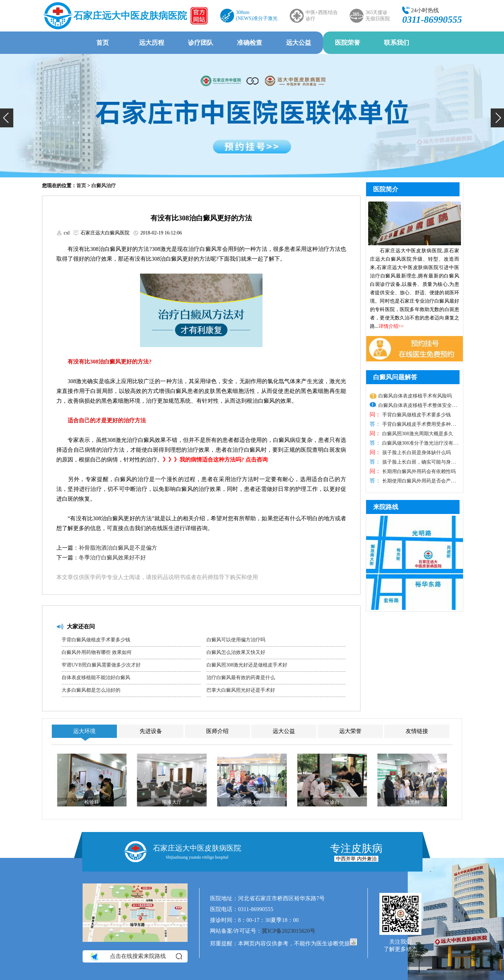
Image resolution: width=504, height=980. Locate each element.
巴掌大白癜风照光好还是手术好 (241, 690)
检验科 (92, 802)
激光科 (412, 802)
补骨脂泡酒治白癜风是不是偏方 (118, 548)
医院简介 (386, 189)
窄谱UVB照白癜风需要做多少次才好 (101, 665)
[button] (7, 118)
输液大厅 (172, 802)
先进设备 (151, 731)
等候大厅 (252, 802)
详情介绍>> (391, 326)
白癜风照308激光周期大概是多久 (417, 434)
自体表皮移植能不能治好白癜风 (96, 678)
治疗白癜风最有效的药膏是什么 (241, 678)
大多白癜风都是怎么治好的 (91, 690)
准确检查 (250, 43)
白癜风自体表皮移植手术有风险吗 (415, 396)
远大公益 (299, 43)
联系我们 (397, 43)
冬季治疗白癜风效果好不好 (112, 558)
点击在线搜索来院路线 (136, 957)
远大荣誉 (350, 731)
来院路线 (386, 507)
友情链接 (417, 731)
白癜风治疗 (104, 186)
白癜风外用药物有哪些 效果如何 (97, 652)
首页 (103, 43)
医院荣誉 (348, 43)
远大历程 (152, 43)
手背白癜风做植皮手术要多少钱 (96, 640)
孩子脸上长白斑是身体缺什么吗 (416, 453)
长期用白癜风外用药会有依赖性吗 (418, 471)
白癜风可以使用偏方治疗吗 (236, 640)
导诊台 (332, 802)
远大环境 (84, 731)
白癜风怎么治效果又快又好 (236, 652)
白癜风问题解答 (395, 377)
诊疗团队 (201, 43)
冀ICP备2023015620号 (289, 931)
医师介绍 (217, 731)
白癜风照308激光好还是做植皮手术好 (247, 665)
